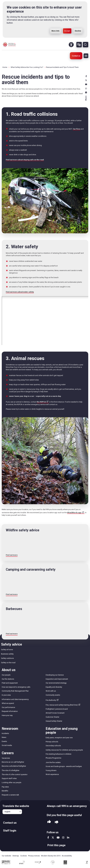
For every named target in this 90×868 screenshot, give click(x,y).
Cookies (24, 856)
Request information (10, 711)
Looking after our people (11, 782)
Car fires (77, 129)
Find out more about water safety (20, 292)
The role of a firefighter (11, 770)
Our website (6, 856)
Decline (78, 25)
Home (5, 67)
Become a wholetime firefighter (14, 766)
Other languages (79, 45)
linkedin (68, 837)
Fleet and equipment (10, 683)
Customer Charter (52, 717)
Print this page (56, 845)
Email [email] (86, 84)
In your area (6, 695)
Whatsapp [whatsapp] (86, 88)
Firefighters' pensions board (57, 709)
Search (86, 45)
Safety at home (7, 650)
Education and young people (62, 731)
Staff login (10, 831)
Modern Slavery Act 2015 (51, 856)
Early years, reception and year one (59, 738)
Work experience (52, 774)
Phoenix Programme (53, 758)
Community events (53, 695)
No (57, 822)
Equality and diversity (54, 687)
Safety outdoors (7, 658)
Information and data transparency (15, 699)
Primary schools (52, 742)
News (4, 737)
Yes (49, 822)
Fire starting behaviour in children (59, 754)
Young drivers (51, 770)
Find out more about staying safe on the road (25, 160)
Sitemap (16, 856)
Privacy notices (34, 856)
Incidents (5, 733)
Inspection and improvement (57, 679)
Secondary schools (53, 746)
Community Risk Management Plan (15, 691)
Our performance (8, 707)
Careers (8, 753)
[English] (12, 812)
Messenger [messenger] (86, 93)
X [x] (86, 80)
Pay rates (5, 787)
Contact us (76, 56)
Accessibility (67, 856)
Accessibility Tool (71, 45)
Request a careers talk (10, 795)
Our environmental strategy (56, 683)
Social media (7, 745)
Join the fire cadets (53, 762)
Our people (6, 675)
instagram (63, 837)
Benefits (5, 791)
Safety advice (12, 644)
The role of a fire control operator (15, 774)
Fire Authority (52, 700)
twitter (53, 837)
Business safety (7, 654)
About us (9, 670)
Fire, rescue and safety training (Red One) (63, 704)
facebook (48, 837)
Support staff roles (9, 778)
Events (4, 741)
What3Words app (76, 513)
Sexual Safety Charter (54, 721)
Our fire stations (8, 679)
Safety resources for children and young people (64, 750)
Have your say (7, 715)
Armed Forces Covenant (55, 713)
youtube (58, 837)
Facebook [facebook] (86, 76)
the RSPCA (43, 402)
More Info (55, 25)
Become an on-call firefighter (13, 762)
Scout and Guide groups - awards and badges (64, 766)
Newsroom (10, 729)
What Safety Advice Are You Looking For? (27, 67)
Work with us (51, 691)
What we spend (8, 703)
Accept (67, 25)
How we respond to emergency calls (16, 687)
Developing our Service (55, 675)
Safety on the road (8, 663)
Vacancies (6, 758)
